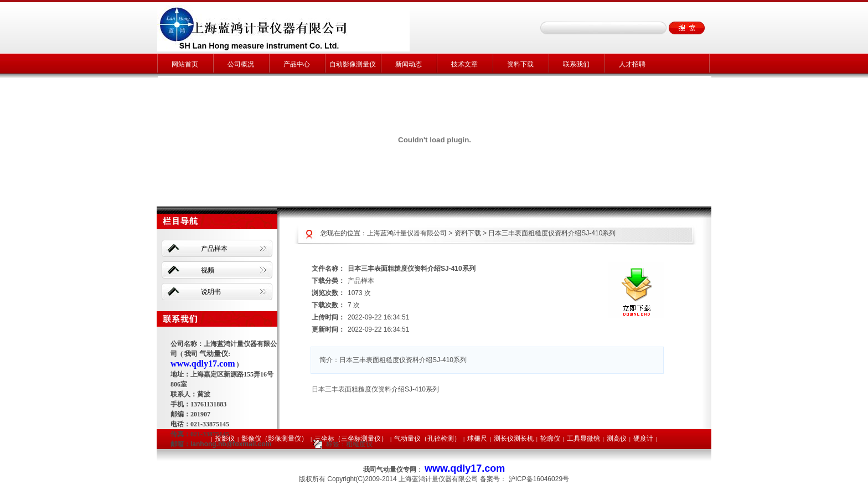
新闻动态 (409, 64)
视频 (208, 270)
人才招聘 (632, 64)
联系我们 (576, 64)
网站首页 (185, 64)
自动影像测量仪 (353, 64)
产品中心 (297, 64)
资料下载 (520, 64)
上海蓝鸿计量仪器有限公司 (407, 233)
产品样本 (214, 249)
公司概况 (241, 64)
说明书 (211, 292)
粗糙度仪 (359, 444)
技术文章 (464, 64)
